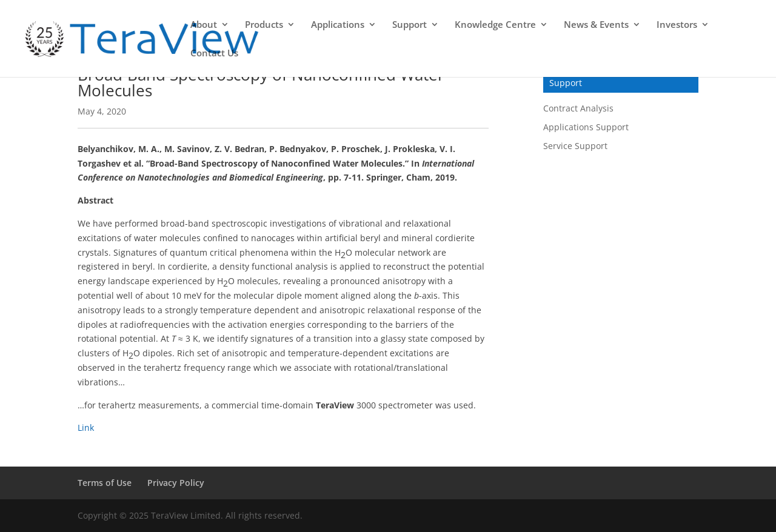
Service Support (575, 146)
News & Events (596, 25)
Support (410, 25)
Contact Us (214, 54)
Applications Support (586, 127)
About (204, 25)
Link (86, 427)
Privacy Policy (176, 483)
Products (264, 25)
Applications (338, 25)
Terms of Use (105, 483)
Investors (677, 25)
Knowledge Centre (495, 25)
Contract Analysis (578, 108)
